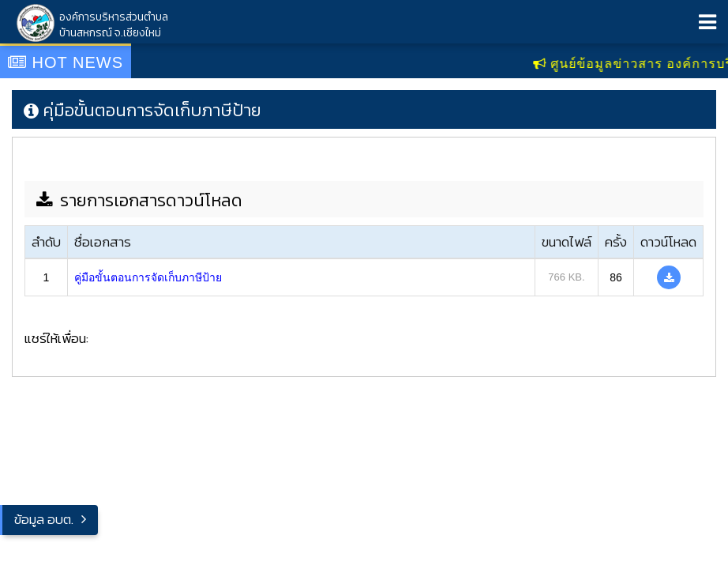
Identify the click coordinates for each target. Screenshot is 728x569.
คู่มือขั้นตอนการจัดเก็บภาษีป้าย (148, 277)
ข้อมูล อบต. (44, 519)
